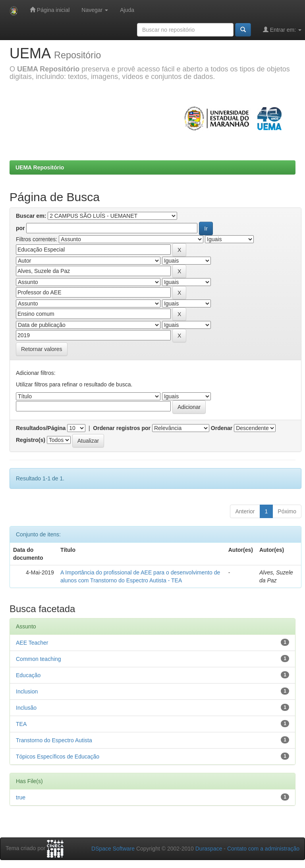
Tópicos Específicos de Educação (58, 757)
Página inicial (50, 10)
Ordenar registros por (122, 428)
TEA (21, 724)
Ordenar (222, 428)
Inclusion (27, 691)
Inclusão (26, 708)
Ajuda (127, 10)
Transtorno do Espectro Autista (54, 740)
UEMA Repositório (40, 167)
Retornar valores (42, 349)
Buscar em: (31, 216)
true (21, 797)
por (20, 228)
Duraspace (209, 849)
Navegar (95, 10)
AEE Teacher (32, 643)
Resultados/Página (41, 428)
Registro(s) (31, 440)
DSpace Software (113, 849)
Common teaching (39, 659)
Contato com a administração (263, 849)
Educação (28, 675)
